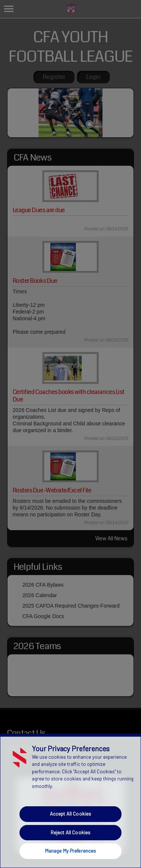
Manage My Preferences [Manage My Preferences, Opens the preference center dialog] (71, 851)
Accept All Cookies (70, 814)
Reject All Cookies (70, 832)
